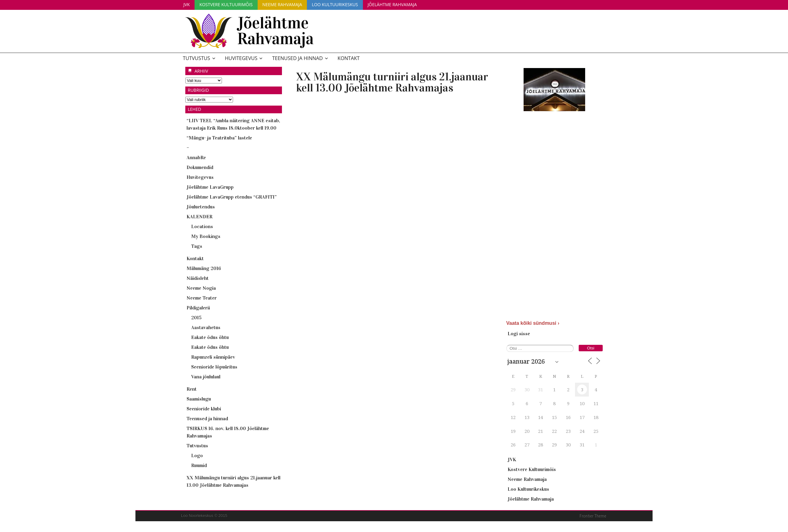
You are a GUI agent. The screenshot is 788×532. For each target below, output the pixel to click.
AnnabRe (196, 157)
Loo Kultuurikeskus (340, 4)
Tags (197, 246)
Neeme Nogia (201, 288)
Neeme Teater (202, 298)
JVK (187, 4)
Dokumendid (200, 167)
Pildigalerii (198, 307)
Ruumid (199, 465)
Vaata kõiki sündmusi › (533, 323)
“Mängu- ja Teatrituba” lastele (219, 137)
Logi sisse (519, 333)
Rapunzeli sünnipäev (213, 357)
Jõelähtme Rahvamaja (399, 4)
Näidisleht (198, 278)
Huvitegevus (241, 58)
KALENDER (199, 216)
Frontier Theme (593, 516)
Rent (192, 389)
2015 (196, 317)
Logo (197, 455)
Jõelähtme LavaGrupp (210, 187)
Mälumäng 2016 (204, 268)
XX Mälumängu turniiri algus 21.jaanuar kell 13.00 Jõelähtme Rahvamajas (392, 82)
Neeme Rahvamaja (286, 4)
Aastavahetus (206, 327)
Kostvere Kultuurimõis (228, 4)
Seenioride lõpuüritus (214, 367)
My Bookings (206, 236)
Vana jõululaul (206, 376)
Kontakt (349, 58)
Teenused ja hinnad (297, 58)
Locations (202, 226)
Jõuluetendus (201, 206)
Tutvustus (197, 58)
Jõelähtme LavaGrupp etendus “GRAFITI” (232, 197)
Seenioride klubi (204, 408)
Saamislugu (199, 399)
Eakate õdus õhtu (210, 337)
